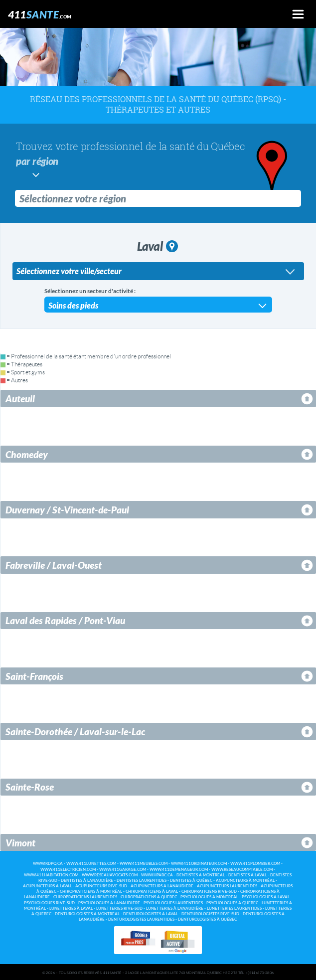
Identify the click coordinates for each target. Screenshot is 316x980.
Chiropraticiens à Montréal (91, 891)
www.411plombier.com (255, 863)
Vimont (20, 842)
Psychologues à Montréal (209, 896)
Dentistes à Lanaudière (87, 880)
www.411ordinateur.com (199, 863)
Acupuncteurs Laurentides (227, 885)
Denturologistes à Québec (207, 918)
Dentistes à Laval (247, 874)
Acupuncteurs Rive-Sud (101, 885)
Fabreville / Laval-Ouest (54, 564)
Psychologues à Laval (266, 896)
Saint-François (34, 675)
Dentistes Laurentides (142, 880)
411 (40, 14)
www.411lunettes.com (91, 863)
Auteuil (20, 398)
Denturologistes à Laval (151, 913)
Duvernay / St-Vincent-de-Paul (67, 509)
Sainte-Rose (30, 786)
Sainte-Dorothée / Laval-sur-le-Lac (75, 731)
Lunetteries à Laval (71, 907)
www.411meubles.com (144, 863)
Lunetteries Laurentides (234, 907)
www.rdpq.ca (48, 863)
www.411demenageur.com (179, 869)
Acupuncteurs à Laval (47, 885)
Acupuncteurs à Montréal (245, 880)
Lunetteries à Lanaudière (175, 907)
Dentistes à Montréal (201, 874)
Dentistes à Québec (191, 880)
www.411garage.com (123, 869)
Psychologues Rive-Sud (49, 902)
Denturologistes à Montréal (87, 913)
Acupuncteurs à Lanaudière (162, 885)
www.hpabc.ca (157, 874)
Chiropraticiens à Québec (149, 896)
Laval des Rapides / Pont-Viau (65, 619)
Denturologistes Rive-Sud (210, 913)
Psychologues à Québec (232, 902)
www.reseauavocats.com (110, 874)
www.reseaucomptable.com (242, 869)
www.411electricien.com (68, 869)
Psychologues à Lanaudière (109, 902)
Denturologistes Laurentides (141, 918)
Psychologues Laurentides (173, 902)
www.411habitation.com (51, 874)
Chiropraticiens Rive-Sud (209, 891)
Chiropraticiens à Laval (152, 891)
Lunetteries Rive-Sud (119, 907)
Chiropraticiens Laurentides (85, 896)
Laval (158, 245)
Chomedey (27, 453)
